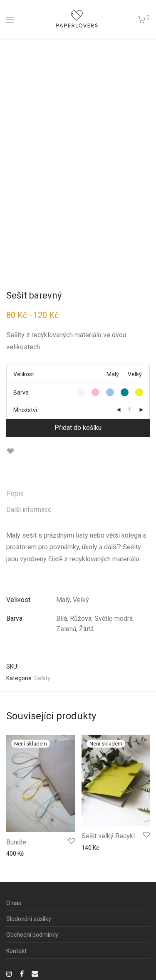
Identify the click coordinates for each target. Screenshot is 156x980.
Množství (25, 410)
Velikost (24, 374)
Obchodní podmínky (32, 935)
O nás (14, 903)
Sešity (42, 678)
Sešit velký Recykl (108, 836)
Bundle (16, 842)
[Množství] (130, 410)
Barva (21, 392)
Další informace (29, 510)
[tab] (78, 494)
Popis (15, 493)
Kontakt (16, 951)
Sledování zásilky (29, 919)
